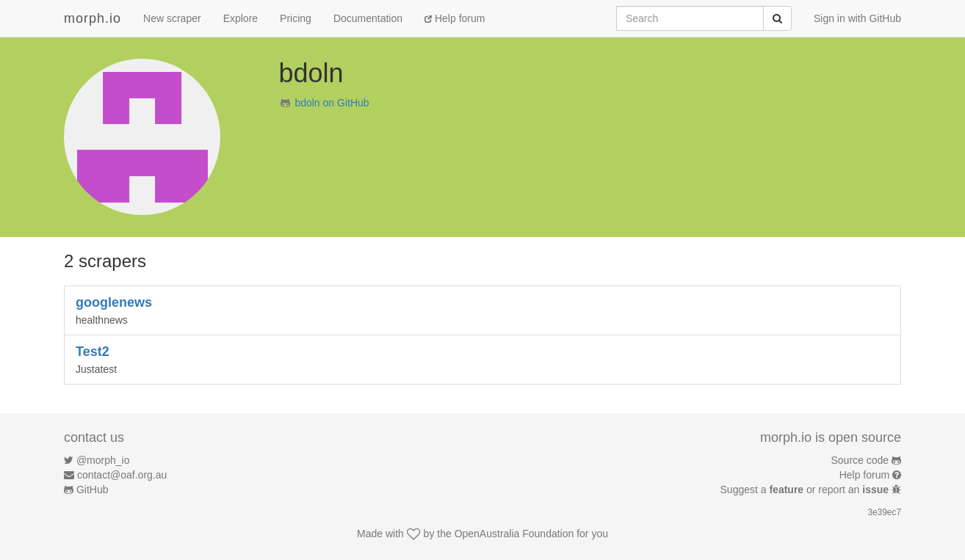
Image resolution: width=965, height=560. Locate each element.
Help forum (455, 18)
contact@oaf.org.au (122, 475)
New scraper (172, 18)
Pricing (296, 18)
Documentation (368, 18)
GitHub (93, 490)
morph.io (93, 18)
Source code (860, 460)
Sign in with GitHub (857, 18)
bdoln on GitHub (332, 103)
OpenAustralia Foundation (514, 534)
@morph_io (103, 460)
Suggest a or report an (806, 490)
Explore (241, 18)
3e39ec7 (884, 512)
